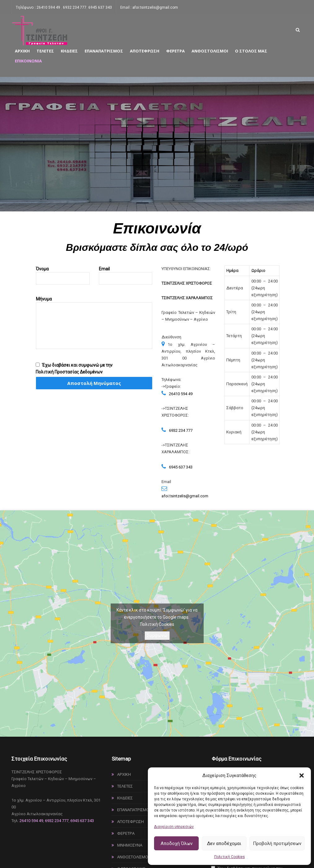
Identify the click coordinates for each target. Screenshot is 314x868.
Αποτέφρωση (145, 51)
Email (126, 274)
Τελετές (45, 51)
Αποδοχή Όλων (177, 843)
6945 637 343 (100, 7)
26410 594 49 (49, 7)
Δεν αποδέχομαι (224, 843)
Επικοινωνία (28, 61)
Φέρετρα (175, 51)
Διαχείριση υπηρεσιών (174, 827)
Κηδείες (69, 51)
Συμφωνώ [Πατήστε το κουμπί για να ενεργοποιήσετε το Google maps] (157, 635)
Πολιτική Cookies (230, 857)
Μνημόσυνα (130, 845)
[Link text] (39, 30)
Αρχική (22, 51)
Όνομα (63, 274)
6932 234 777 (75, 7)
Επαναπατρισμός (104, 51)
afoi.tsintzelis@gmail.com (155, 7)
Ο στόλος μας (251, 51)
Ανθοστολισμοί (210, 51)
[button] (302, 775)
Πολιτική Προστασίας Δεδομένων (69, 372)
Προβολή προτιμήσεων (277, 843)
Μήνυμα (94, 328)
